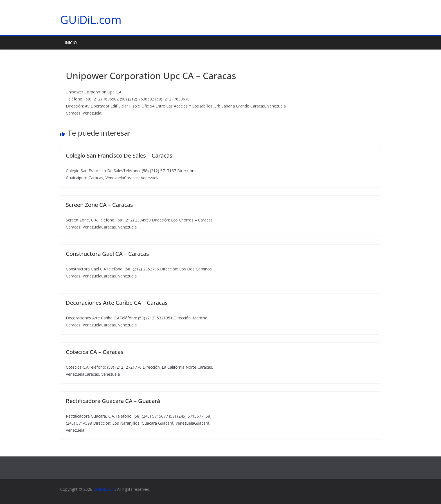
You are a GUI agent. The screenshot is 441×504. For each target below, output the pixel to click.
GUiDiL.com (91, 20)
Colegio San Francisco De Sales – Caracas (119, 155)
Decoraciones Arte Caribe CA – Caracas (117, 303)
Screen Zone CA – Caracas (99, 205)
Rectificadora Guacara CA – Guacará (113, 401)
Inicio (71, 43)
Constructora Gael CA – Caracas (107, 254)
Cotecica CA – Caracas (95, 352)
